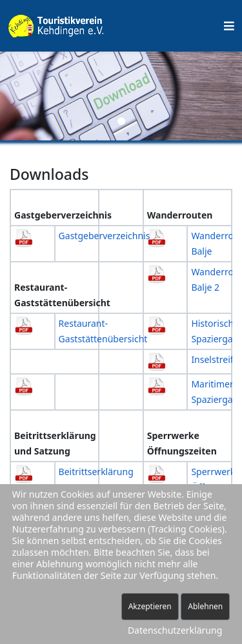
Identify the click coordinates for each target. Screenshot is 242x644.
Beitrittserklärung (96, 472)
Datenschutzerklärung (175, 630)
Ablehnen (205, 606)
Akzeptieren (150, 606)
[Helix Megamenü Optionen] (229, 26)
